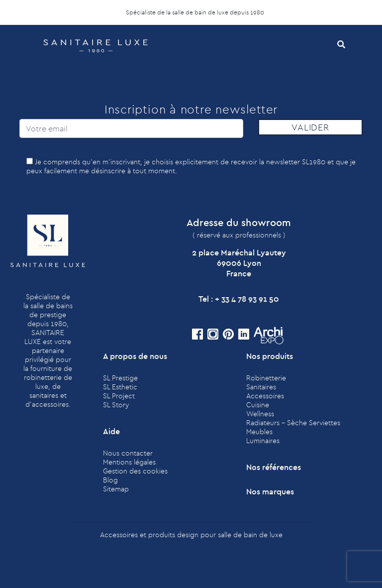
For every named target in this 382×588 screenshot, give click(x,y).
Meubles (259, 432)
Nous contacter (128, 453)
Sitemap (116, 489)
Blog (110, 480)
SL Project (119, 396)
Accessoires (265, 396)
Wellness (260, 414)
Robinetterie (266, 378)
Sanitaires (261, 387)
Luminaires (263, 441)
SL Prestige (120, 378)
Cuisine (258, 405)
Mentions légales (129, 462)
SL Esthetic (120, 387)
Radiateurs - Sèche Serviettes (293, 423)
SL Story (116, 405)
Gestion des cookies (135, 471)
